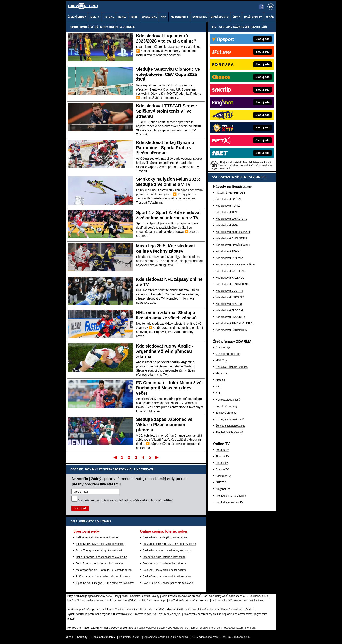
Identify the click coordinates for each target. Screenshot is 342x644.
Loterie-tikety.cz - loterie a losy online (164, 557)
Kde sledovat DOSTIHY (229, 291)
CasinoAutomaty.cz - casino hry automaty (167, 550)
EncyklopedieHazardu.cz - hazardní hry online (169, 544)
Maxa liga (221, 373)
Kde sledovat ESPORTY (230, 297)
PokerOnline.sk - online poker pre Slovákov (168, 583)
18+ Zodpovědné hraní (205, 637)
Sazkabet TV (223, 476)
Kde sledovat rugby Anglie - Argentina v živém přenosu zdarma (165, 351)
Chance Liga (223, 347)
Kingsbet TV (223, 489)
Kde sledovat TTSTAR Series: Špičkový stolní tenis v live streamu (167, 111)
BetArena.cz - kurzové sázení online (97, 537)
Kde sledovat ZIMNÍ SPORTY (233, 245)
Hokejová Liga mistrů (228, 400)
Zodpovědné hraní (184, 601)
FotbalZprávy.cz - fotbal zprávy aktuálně (99, 550)
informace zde (143, 614)
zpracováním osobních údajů (111, 500)
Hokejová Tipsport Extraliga (232, 367)
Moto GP (221, 380)
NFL (218, 393)
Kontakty (82, 637)
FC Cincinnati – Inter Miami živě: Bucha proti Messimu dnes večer (170, 388)
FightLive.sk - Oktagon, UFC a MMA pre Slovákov (105, 583)
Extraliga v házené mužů (230, 419)
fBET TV (221, 483)
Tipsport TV (222, 456)
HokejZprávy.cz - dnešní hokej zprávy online (102, 557)
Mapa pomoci (181, 628)
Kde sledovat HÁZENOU (230, 278)
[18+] (271, 7)
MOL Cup (221, 360)
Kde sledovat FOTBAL (229, 199)
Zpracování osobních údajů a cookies (166, 637)
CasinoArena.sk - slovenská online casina (167, 577)
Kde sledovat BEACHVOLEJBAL (235, 324)
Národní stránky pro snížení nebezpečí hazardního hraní (223, 628)
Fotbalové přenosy (227, 406)
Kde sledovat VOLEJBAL (230, 271)
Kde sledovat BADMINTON (232, 330)
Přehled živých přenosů (229, 432)
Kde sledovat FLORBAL (230, 310)
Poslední (157, 457)
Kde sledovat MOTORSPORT (233, 232)
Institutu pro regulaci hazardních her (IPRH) (111, 601)
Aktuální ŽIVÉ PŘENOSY (230, 193)
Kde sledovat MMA (227, 225)
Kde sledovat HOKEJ (228, 206)
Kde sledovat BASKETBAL (231, 219)
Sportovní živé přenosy (89, 27)
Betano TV (222, 463)
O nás (69, 637)
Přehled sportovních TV (229, 502)
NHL (218, 387)
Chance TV (222, 469)
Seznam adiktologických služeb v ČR (150, 628)
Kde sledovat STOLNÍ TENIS (233, 284)
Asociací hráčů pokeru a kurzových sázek (239, 601)
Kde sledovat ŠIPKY (227, 252)
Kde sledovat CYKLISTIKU (231, 238)
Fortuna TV (222, 450)
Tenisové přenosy (226, 413)
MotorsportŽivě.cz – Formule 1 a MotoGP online (104, 570)
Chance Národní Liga (228, 354)
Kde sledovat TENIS (227, 212)
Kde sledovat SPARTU (229, 304)
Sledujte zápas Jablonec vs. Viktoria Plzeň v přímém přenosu (165, 425)
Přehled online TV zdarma (231, 496)
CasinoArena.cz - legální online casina (165, 537)
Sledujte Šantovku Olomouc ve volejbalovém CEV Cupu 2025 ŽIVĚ (168, 74)
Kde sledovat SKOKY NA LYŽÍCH (235, 265)
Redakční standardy (103, 637)
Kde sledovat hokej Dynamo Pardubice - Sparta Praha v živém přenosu (165, 148)
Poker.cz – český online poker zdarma (165, 570)
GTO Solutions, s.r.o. (238, 637)
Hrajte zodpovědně (78, 610)
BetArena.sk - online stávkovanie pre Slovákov (103, 577)
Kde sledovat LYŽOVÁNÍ (230, 258)
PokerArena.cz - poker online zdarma (164, 563)
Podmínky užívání (130, 637)
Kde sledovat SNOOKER (230, 317)
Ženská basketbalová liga (230, 426)
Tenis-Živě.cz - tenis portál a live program (100, 563)
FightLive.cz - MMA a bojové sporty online (100, 544)
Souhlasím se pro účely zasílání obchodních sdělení (125, 500)
